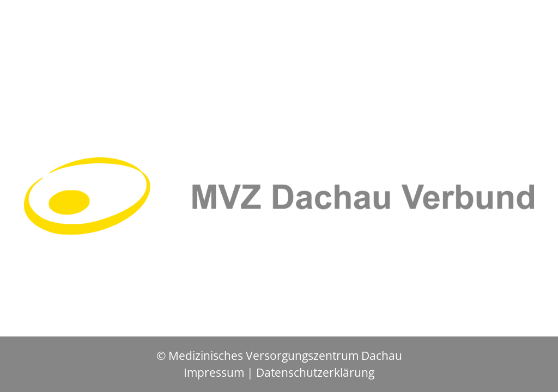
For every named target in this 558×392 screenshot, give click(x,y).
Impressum (214, 372)
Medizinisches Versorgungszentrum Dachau (285, 356)
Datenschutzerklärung (315, 372)
